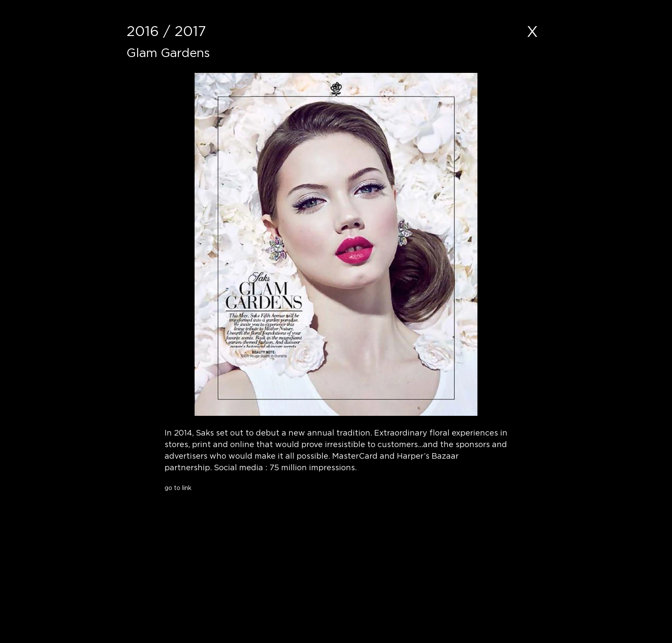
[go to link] (231, 488)
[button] (231, 504)
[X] (532, 31)
